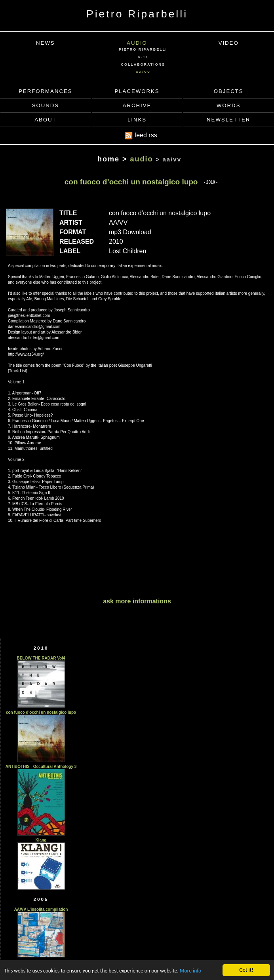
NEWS (46, 43)
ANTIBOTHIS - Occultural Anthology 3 (41, 767)
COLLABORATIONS (143, 64)
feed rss (141, 136)
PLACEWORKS (137, 91)
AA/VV (143, 72)
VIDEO (229, 43)
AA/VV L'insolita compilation (41, 909)
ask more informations (137, 601)
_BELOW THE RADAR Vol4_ (41, 658)
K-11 (143, 57)
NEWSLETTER (228, 120)
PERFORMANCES (45, 91)
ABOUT (45, 120)
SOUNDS (46, 105)
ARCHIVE (137, 105)
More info (190, 971)
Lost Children (127, 251)
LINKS (137, 120)
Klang (41, 840)
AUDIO (137, 43)
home (108, 159)
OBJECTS (229, 91)
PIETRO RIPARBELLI (143, 49)
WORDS (229, 105)
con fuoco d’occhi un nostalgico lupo (41, 712)
